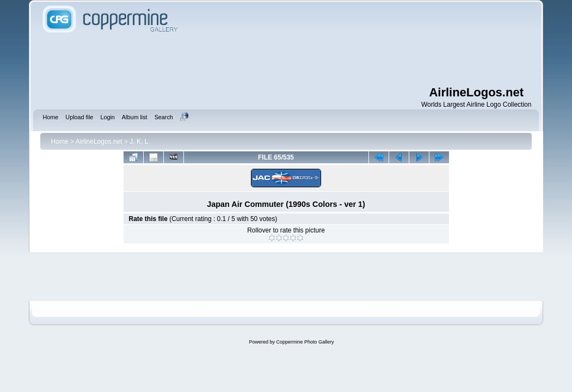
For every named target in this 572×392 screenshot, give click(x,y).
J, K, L (139, 142)
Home (60, 142)
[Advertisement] (286, 60)
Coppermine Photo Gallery (305, 342)
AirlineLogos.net (99, 142)
